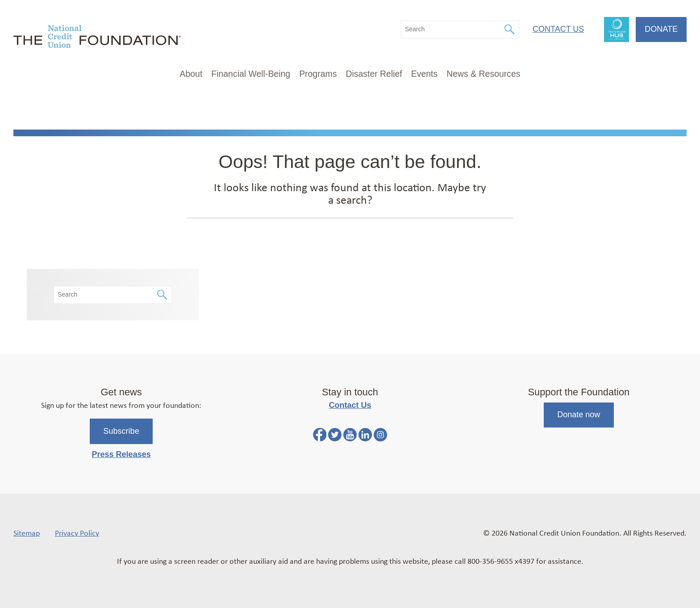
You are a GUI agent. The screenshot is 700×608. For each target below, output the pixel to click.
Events (424, 74)
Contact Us (558, 29)
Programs (318, 74)
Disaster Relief (374, 74)
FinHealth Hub (617, 29)
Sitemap (27, 533)
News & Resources (483, 74)
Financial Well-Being (251, 74)
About (191, 74)
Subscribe (121, 431)
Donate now (579, 415)
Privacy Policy (77, 533)
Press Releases (121, 454)
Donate (661, 29)
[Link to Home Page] (97, 38)
